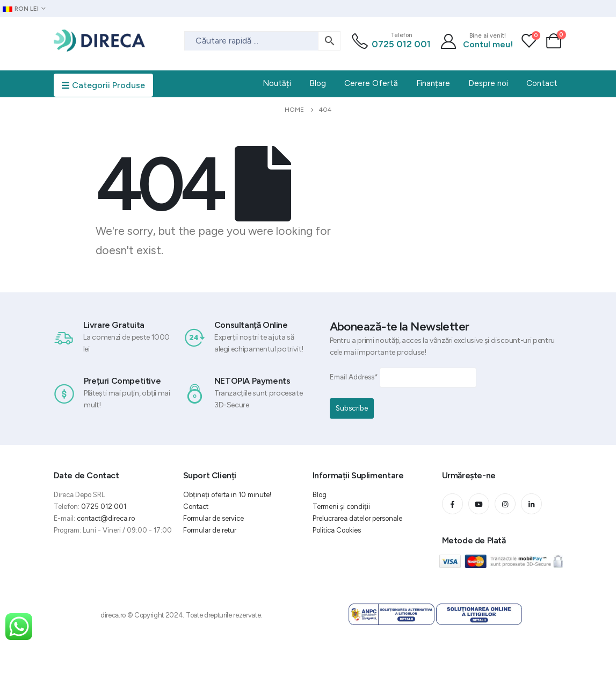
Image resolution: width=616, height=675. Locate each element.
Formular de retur (210, 530)
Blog (320, 495)
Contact (196, 507)
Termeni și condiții (341, 507)
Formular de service (213, 518)
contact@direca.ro (106, 518)
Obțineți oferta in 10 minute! (227, 495)
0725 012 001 (401, 44)
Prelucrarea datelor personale (357, 518)
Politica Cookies (337, 530)
